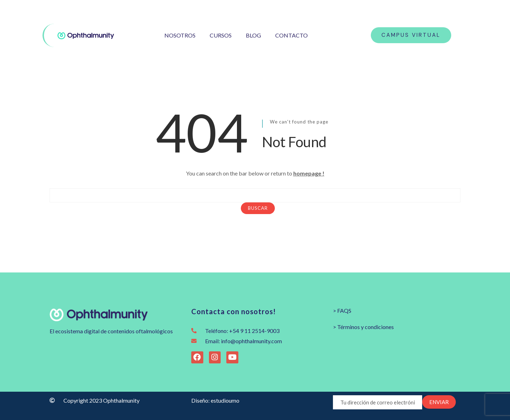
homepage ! (309, 173)
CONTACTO (291, 35)
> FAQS (342, 310)
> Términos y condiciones (363, 327)
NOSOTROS (180, 35)
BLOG (253, 35)
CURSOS (221, 35)
